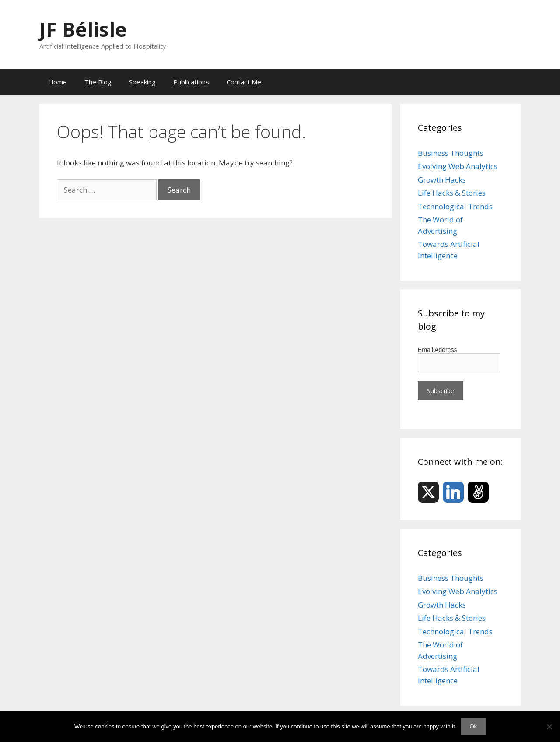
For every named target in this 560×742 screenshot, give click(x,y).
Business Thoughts (451, 153)
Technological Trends (455, 206)
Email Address (437, 350)
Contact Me (244, 82)
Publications (191, 82)
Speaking (142, 82)
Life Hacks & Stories (452, 193)
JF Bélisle (83, 29)
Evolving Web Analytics (458, 166)
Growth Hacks (442, 180)
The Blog (98, 82)
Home (58, 82)
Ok (473, 726)
